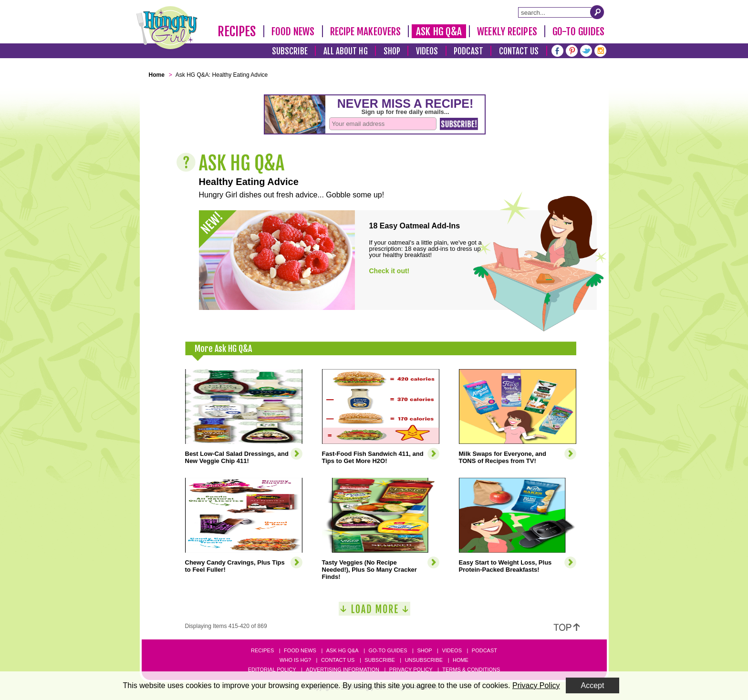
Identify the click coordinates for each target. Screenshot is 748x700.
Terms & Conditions (471, 669)
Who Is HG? (295, 660)
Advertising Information (343, 669)
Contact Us (519, 51)
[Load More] (374, 612)
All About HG (346, 51)
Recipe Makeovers (366, 31)
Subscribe (290, 51)
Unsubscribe (424, 660)
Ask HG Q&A (439, 31)
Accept (593, 685)
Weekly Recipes (507, 31)
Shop (392, 51)
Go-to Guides (388, 650)
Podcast (468, 51)
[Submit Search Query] (597, 12)
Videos (427, 51)
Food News (293, 31)
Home (461, 660)
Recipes (237, 31)
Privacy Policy (411, 669)
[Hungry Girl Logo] (167, 28)
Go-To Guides (578, 31)
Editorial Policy (272, 669)
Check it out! (390, 271)
